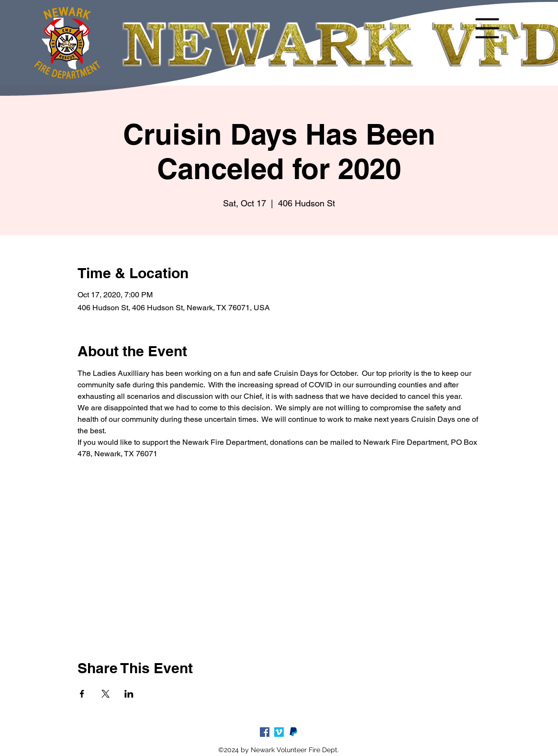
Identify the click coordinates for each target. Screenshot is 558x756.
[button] (487, 28)
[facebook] (265, 732)
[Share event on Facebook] (82, 694)
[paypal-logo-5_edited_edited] (293, 732)
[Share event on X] (106, 694)
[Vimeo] (279, 732)
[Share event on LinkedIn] (129, 694)
